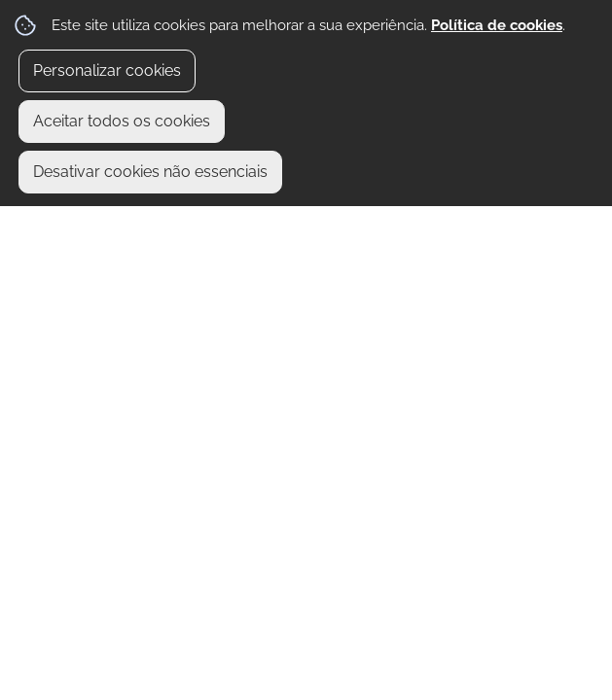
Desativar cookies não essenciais (150, 172)
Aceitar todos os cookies (122, 121)
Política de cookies (497, 25)
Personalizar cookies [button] (107, 70)
